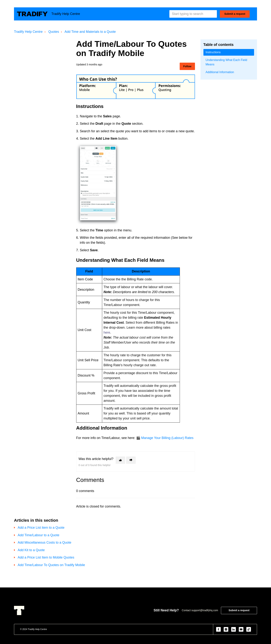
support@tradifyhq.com (205, 610)
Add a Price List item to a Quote (41, 528)
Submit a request (235, 14)
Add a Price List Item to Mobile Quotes (46, 557)
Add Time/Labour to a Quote (38, 535)
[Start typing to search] (193, 14)
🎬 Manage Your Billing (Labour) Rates (165, 438)
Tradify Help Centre (28, 32)
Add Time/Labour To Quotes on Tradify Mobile (51, 565)
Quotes (54, 32)
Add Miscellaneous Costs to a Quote (44, 542)
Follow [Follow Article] (187, 66)
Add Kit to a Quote (31, 550)
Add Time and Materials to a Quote (90, 32)
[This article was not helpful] (131, 460)
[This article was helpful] (120, 460)
